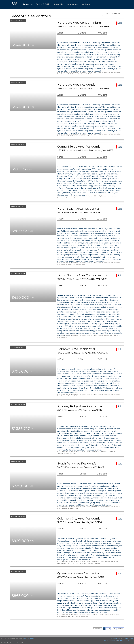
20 (115, 629)
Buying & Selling (44, 4)
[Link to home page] (15, 5)
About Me (58, 4)
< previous (97, 629)
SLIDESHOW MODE (112, 14)
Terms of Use (115, 638)
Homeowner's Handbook (78, 4)
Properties (28, 4)
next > (120, 629)
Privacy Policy (128, 638)
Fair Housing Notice (126, 640)
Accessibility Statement (108, 640)
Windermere (29, 638)
